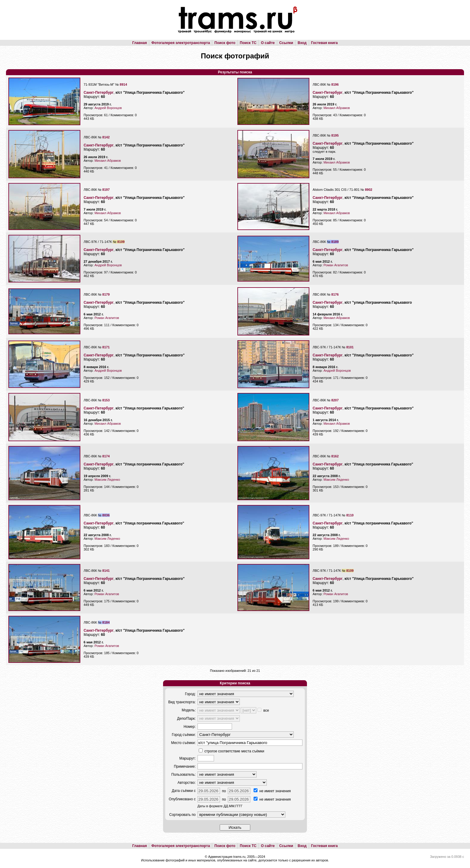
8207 (335, 400)
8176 (335, 294)
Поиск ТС (248, 43)
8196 (335, 84)
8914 (123, 84)
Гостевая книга (324, 43)
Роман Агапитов (336, 265)
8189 (335, 242)
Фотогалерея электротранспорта (181, 43)
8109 (121, 242)
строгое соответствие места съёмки (232, 751)
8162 (335, 456)
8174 (106, 456)
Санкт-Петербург (99, 93)
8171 (106, 347)
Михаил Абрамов (337, 108)
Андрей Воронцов (108, 108)
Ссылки (286, 43)
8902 (368, 190)
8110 (350, 515)
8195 (335, 135)
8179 (106, 294)
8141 (106, 571)
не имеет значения (272, 791)
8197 (106, 190)
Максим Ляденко (107, 480)
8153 (106, 400)
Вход (302, 43)
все (263, 710)
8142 (106, 137)
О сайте (268, 43)
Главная (140, 43)
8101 (350, 347)
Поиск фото (225, 43)
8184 (106, 622)
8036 (106, 515)
